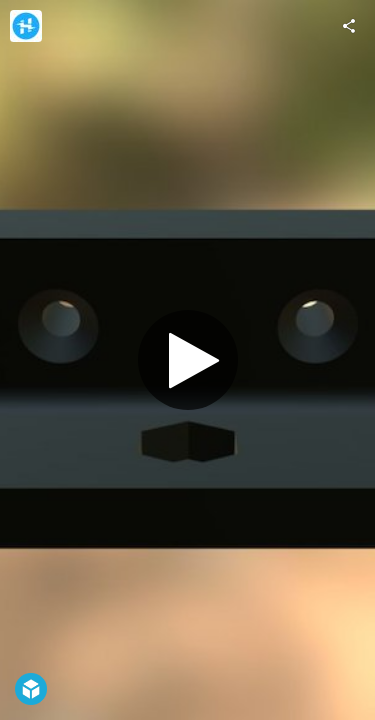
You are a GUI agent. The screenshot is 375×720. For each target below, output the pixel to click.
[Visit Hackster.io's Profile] (26, 26)
